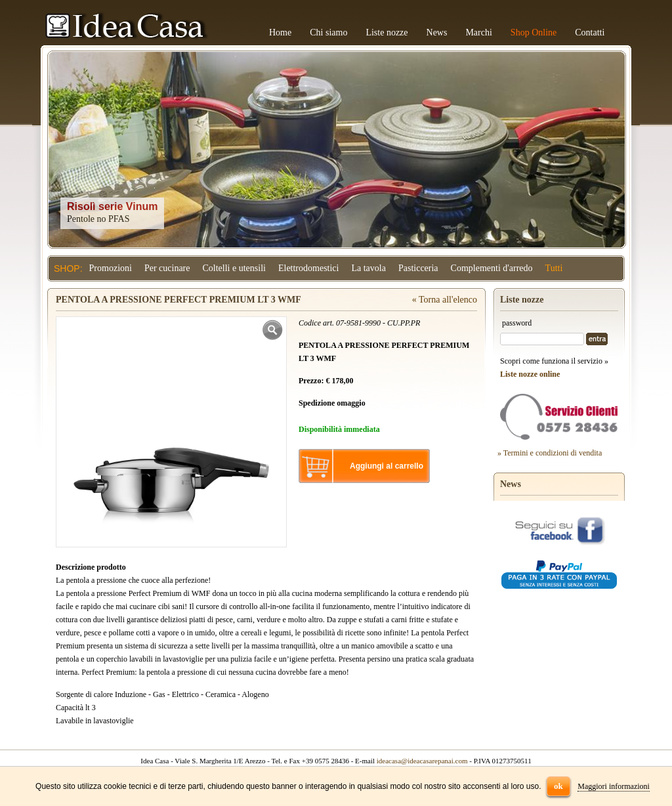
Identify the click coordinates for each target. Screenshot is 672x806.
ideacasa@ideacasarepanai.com (422, 761)
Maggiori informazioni (614, 786)
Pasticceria (418, 268)
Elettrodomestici (309, 268)
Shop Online (534, 32)
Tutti (554, 268)
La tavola (368, 268)
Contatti (590, 32)
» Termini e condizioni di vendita (550, 453)
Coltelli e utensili (234, 268)
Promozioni (111, 268)
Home (280, 32)
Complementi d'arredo (492, 268)
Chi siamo (328, 32)
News (437, 32)
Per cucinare (167, 268)
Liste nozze (387, 32)
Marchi (478, 32)
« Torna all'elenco (445, 300)
